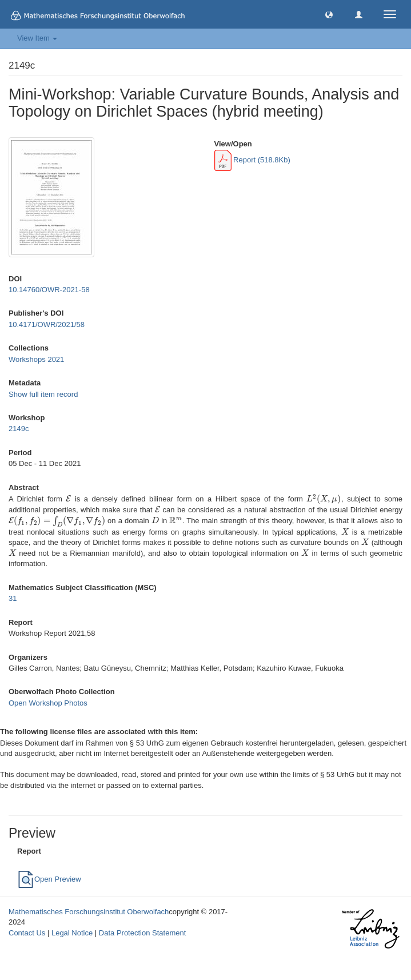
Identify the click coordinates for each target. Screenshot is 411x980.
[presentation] (68, 499)
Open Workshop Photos (48, 703)
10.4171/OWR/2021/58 (47, 324)
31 (13, 598)
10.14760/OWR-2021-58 (49, 290)
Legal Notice (72, 933)
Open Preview (49, 879)
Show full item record (43, 394)
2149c (19, 429)
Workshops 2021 (36, 359)
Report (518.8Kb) (252, 160)
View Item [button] (37, 38)
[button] (329, 14)
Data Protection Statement (142, 933)
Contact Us (27, 933)
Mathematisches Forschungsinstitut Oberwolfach (89, 912)
